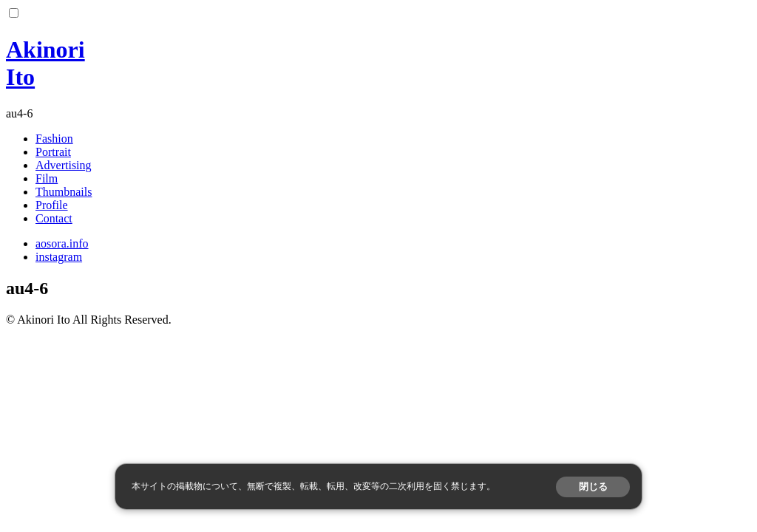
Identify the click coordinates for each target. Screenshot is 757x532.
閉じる (593, 487)
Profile (52, 205)
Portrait (53, 152)
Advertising (64, 165)
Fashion (54, 139)
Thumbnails (64, 192)
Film (47, 178)
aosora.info (62, 243)
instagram (59, 257)
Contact (54, 218)
